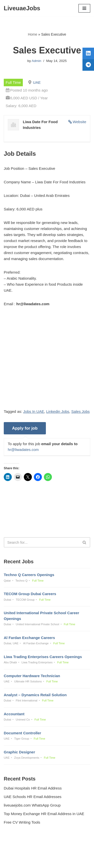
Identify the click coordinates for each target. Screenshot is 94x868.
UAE (37, 82)
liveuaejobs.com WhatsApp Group (32, 805)
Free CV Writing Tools (22, 822)
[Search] (41, 542)
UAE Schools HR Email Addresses (33, 797)
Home (32, 34)
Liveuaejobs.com (29, 861)
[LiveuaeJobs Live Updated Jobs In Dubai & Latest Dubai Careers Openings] (22, 8)
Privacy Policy (16, 851)
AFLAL (73, 861)
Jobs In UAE (34, 411)
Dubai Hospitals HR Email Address (33, 788)
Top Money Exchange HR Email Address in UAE (44, 814)
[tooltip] (88, 53)
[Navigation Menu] (84, 8)
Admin (36, 61)
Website (79, 122)
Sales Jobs (80, 411)
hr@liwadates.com (23, 450)
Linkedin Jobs (58, 411)
